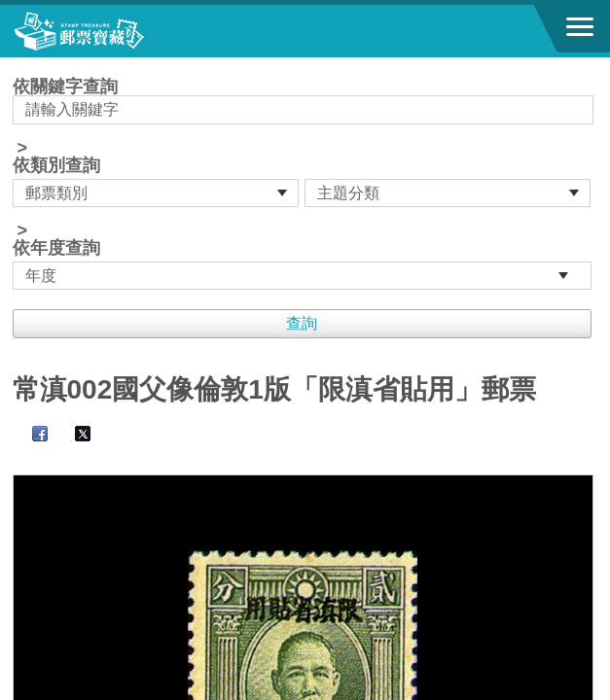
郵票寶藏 (122, 31)
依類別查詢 (56, 165)
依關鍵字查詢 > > (305, 184)
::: (19, 66)
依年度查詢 (56, 248)
